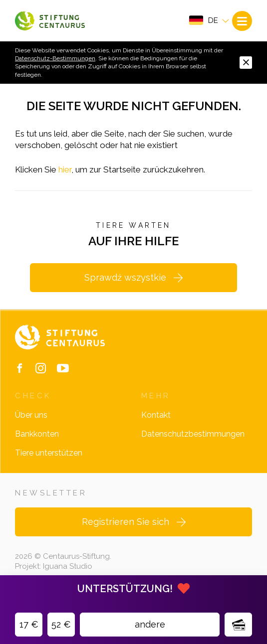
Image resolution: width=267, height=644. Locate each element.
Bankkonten (37, 434)
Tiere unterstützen (49, 453)
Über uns (31, 415)
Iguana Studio (68, 566)
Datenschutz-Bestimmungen (55, 58)
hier (65, 169)
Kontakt (156, 415)
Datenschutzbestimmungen (193, 434)
